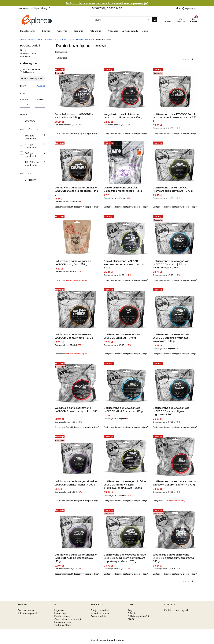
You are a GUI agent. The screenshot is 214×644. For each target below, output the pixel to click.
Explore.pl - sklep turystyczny (31, 39)
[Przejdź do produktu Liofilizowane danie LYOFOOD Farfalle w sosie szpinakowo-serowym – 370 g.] (175, 89)
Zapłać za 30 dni (63, 625)
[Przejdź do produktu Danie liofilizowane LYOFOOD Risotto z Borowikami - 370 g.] (77, 89)
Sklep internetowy (107, 640)
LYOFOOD (30, 121)
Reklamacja (60, 613)
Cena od (25, 100)
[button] (155, 20)
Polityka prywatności (138, 616)
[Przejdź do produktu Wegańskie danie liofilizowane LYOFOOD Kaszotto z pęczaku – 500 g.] (77, 383)
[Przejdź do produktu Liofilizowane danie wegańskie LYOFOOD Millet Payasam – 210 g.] (126, 383)
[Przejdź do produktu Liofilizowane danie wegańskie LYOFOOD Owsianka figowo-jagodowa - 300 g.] (175, 383)
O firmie (132, 613)
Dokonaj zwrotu (26, 610)
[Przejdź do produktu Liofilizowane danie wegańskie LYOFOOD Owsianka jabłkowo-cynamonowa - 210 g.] (175, 236)
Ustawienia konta (100, 613)
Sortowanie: (61, 52)
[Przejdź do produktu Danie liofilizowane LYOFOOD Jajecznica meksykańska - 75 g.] (126, 163)
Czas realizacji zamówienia (68, 619)
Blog (130, 610)
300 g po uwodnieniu (31, 155)
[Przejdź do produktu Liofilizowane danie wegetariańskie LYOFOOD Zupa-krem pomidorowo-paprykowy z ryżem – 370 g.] (126, 530)
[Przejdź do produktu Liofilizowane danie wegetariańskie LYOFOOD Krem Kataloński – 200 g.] (77, 456)
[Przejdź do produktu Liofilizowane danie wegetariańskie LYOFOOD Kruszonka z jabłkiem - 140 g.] (77, 163)
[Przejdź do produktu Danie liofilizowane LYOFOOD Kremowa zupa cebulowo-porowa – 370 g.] (126, 236)
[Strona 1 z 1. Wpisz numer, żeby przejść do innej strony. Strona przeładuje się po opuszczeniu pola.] (192, 59)
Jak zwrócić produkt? (29, 613)
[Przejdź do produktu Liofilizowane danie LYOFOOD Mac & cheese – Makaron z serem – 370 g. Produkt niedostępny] (175, 456)
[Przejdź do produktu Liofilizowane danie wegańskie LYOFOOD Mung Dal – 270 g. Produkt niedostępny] (77, 236)
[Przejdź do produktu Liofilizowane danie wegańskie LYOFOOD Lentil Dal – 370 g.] (126, 309)
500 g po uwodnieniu (31, 137)
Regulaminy (60, 610)
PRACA (131, 619)
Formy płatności (63, 622)
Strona (186, 59)
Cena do (40, 100)
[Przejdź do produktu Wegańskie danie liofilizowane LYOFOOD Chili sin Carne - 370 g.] (126, 89)
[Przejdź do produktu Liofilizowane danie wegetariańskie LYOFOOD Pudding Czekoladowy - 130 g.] (77, 530)
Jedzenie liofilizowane (82, 39)
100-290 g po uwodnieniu (32, 164)
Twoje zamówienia (101, 610)
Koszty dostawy (62, 616)
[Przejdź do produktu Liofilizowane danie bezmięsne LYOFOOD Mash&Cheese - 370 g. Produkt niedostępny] (77, 309)
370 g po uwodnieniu (31, 146)
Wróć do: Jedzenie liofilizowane (30, 71)
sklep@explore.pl (186, 8)
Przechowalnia (99, 616)
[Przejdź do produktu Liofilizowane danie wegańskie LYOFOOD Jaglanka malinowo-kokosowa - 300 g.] (175, 309)
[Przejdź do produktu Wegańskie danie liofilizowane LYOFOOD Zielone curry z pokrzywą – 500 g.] (175, 530)
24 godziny (31, 180)
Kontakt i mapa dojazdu (177, 610)
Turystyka (51, 39)
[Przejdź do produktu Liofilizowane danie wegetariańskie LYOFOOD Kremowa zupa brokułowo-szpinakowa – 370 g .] (126, 456)
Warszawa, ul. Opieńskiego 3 (34, 8)
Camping (64, 39)
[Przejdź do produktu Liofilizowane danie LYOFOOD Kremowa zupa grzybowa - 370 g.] (175, 163)
